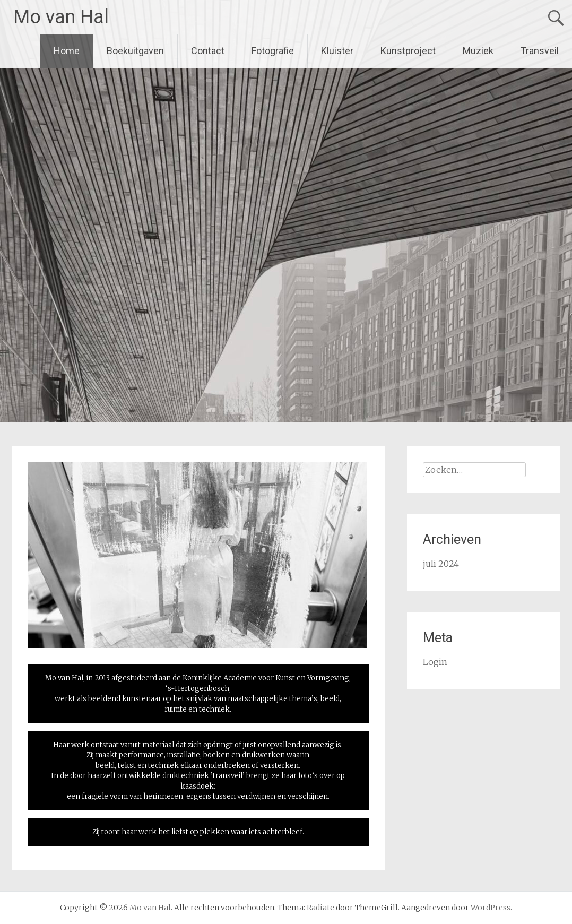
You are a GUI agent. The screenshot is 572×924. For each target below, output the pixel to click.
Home (67, 51)
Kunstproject (408, 51)
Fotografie (273, 51)
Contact (208, 51)
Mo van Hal (61, 17)
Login (435, 662)
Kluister (337, 51)
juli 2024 (441, 564)
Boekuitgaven (135, 51)
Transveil (540, 51)
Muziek (478, 51)
